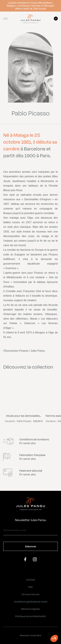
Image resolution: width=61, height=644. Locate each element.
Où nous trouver (31, 594)
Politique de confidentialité (30, 616)
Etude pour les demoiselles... (24, 416)
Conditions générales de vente (31, 602)
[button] (54, 638)
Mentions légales (30, 609)
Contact (31, 580)
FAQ (30, 587)
